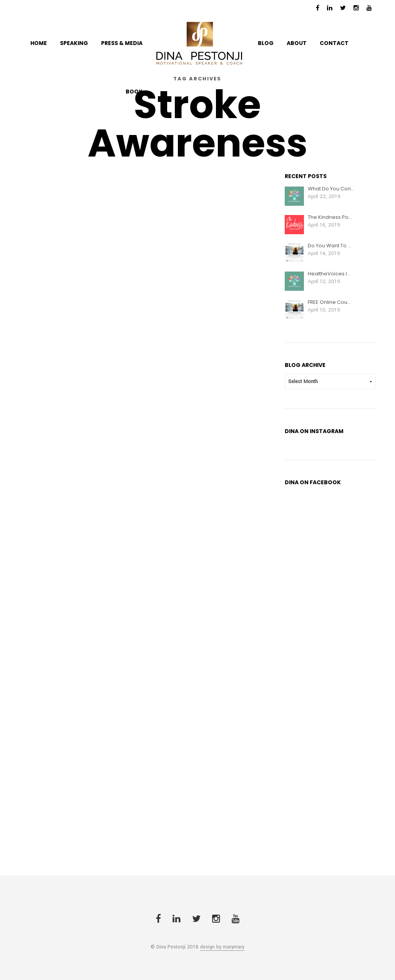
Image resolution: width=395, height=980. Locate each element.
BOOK (134, 92)
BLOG (266, 43)
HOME (39, 43)
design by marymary (222, 947)
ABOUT (297, 43)
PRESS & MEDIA (122, 43)
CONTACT (334, 43)
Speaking (74, 43)
